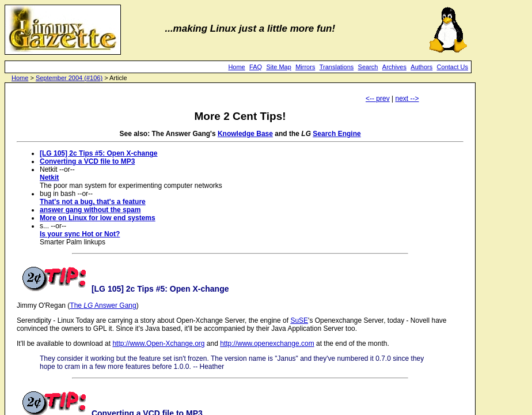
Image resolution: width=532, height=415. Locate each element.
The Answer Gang (103, 305)
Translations (337, 67)
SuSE (299, 320)
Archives (394, 67)
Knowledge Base (245, 134)
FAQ (256, 67)
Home (236, 67)
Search (368, 67)
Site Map (278, 67)
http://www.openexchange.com (267, 344)
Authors (421, 67)
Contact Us (453, 67)
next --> (407, 99)
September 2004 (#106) (69, 78)
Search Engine (337, 134)
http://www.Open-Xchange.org (158, 344)
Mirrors (305, 67)
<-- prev (378, 99)
